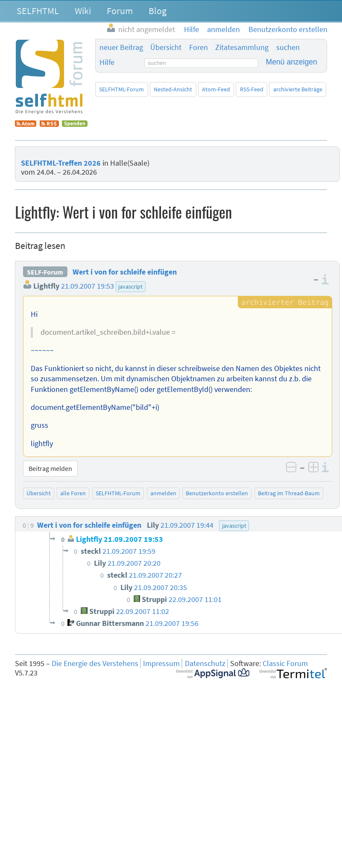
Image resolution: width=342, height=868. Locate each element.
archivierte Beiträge (298, 89)
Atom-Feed (216, 89)
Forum (120, 11)
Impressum (161, 663)
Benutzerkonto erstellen (217, 493)
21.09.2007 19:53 (88, 286)
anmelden (163, 493)
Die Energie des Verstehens (95, 663)
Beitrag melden (50, 468)
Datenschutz (205, 663)
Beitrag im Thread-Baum (289, 493)
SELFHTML (38, 11)
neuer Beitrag (121, 47)
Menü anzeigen (292, 62)
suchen (288, 47)
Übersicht (166, 47)
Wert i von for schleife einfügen (125, 272)
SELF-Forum (45, 272)
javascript (130, 286)
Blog (158, 11)
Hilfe (107, 62)
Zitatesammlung (242, 47)
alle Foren (73, 493)
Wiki (83, 11)
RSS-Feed (252, 89)
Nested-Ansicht (173, 89)
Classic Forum (285, 663)
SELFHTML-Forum (121, 89)
